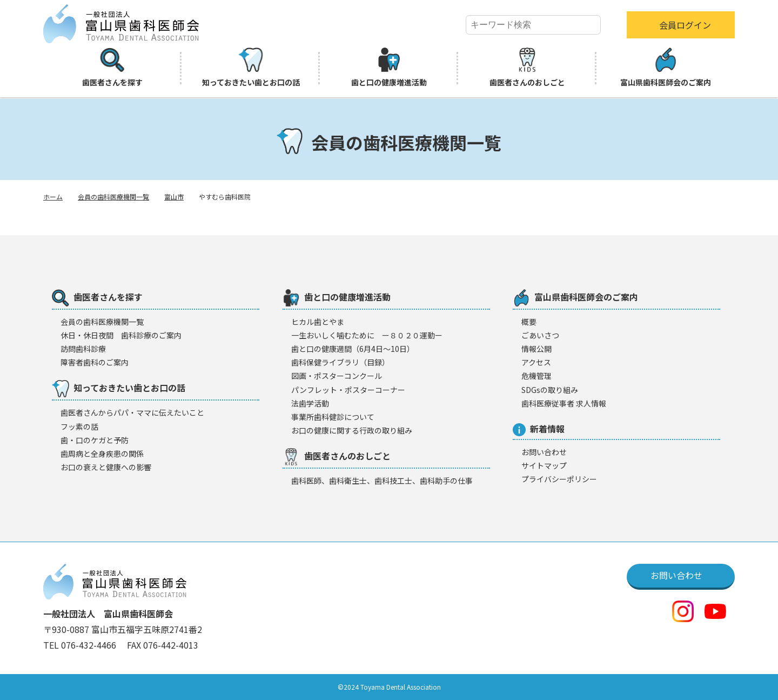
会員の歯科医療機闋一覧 (102, 322)
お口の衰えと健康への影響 (106, 467)
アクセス (536, 362)
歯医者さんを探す (112, 68)
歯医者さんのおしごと (527, 68)
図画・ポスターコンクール (337, 376)
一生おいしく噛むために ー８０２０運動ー (367, 335)
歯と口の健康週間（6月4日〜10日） (353, 349)
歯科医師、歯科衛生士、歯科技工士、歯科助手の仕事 (382, 481)
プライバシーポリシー (559, 479)
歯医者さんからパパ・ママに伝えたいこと (132, 412)
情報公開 (536, 349)
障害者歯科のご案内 (95, 362)
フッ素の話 (79, 426)
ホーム (53, 196)
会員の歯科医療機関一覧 (113, 196)
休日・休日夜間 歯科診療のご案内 (121, 335)
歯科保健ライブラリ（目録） (340, 362)
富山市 (174, 196)
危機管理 (536, 376)
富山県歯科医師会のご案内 (666, 68)
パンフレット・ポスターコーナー (348, 390)
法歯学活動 (310, 403)
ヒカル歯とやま (318, 322)
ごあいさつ (540, 335)
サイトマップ (544, 465)
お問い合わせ (544, 452)
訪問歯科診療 (83, 349)
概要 (529, 322)
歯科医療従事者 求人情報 (564, 403)
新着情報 (539, 429)
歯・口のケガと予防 (95, 440)
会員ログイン (685, 25)
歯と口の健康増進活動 (389, 68)
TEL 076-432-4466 (81, 645)
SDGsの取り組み (550, 390)
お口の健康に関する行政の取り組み (352, 430)
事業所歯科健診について (333, 417)
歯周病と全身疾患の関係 (102, 454)
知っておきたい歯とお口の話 (251, 68)
